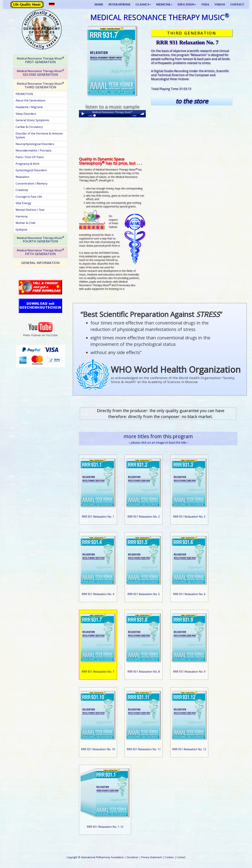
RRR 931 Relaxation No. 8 (144, 672)
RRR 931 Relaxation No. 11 (144, 749)
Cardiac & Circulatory (29, 127)
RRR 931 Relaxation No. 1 (98, 517)
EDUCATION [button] (187, 4)
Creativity (22, 190)
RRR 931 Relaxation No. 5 (144, 594)
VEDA (205, 4)
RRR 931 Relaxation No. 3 (189, 517)
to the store (192, 101)
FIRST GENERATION (40, 60)
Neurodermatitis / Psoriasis (34, 150)
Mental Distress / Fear (30, 210)
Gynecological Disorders (31, 170)
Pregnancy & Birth (27, 164)
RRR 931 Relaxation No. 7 (98, 672)
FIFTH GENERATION (40, 252)
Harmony (22, 216)
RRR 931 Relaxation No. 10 (98, 749)
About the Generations (30, 100)
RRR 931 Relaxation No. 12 (189, 749)
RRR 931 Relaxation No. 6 (189, 594)
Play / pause (83, 114)
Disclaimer (132, 857)
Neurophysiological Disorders (35, 144)
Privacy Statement (152, 857)
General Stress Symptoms (32, 120)
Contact (181, 857)
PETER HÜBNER (119, 4)
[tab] (40, 60)
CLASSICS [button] (143, 4)
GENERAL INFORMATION (40, 263)
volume (142, 114)
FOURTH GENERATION (40, 240)
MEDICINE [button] (164, 4)
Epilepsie (21, 230)
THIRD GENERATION (40, 85)
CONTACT (237, 4)
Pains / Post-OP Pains (30, 157)
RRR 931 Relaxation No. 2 (144, 517)
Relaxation (22, 177)
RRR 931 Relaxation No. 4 (98, 594)
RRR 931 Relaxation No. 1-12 (105, 827)
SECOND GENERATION (40, 73)
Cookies (169, 857)
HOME (99, 4)
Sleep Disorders (26, 114)
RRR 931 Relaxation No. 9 (189, 672)
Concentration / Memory (31, 184)
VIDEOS (220, 4)
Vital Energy (23, 203)
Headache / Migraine (29, 107)
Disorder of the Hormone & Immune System (39, 135)
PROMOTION (24, 94)
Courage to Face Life (29, 197)
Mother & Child (25, 223)
